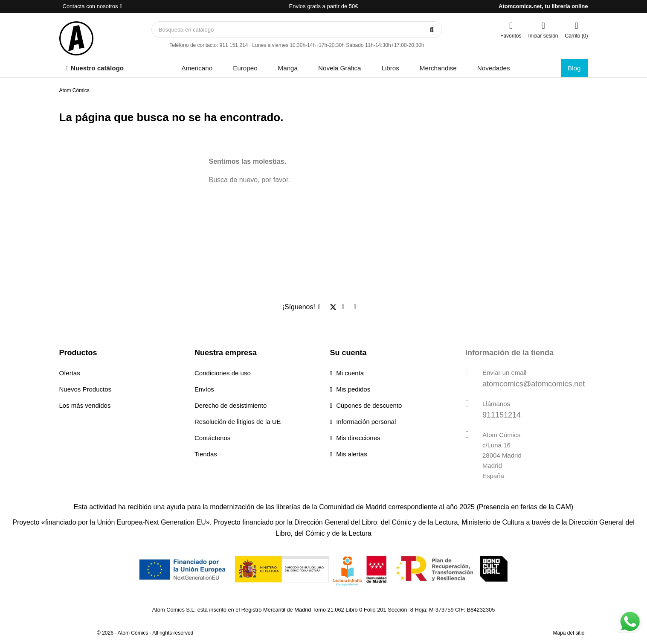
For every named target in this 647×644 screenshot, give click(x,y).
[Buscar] (297, 30)
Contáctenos (212, 438)
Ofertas (70, 373)
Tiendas (206, 454)
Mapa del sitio (569, 633)
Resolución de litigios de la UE (238, 422)
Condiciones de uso (223, 373)
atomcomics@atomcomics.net (534, 384)
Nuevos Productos (86, 389)
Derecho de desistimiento (231, 405)
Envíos (204, 389)
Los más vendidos (85, 405)
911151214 (502, 415)
